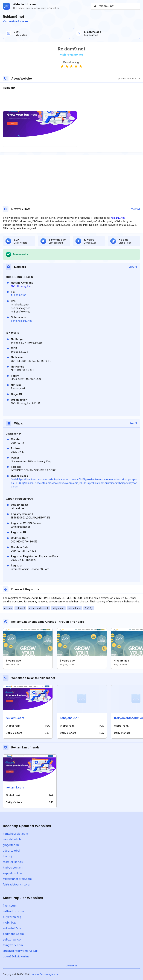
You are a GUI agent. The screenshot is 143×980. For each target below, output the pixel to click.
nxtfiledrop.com (13, 911)
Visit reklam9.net (15, 21)
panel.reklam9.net (21, 321)
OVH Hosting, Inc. (21, 286)
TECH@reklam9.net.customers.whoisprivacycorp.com (47, 483)
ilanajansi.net (69, 718)
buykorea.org (12, 917)
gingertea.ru (11, 845)
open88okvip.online (16, 956)
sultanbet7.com (13, 928)
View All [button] (135, 209)
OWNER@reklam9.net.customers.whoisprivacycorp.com (43, 479)
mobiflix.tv (10, 923)
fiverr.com (10, 906)
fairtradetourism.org (16, 884)
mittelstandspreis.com (17, 879)
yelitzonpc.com (13, 939)
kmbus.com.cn (13, 867)
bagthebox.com (13, 934)
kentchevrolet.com (15, 834)
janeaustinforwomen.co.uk (21, 951)
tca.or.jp (8, 856)
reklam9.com (15, 718)
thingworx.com (13, 945)
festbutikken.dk (13, 862)
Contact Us (71, 966)
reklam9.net (118, 218)
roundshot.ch (12, 839)
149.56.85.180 (19, 295)
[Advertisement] (71, 101)
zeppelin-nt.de (12, 873)
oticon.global (11, 851)
